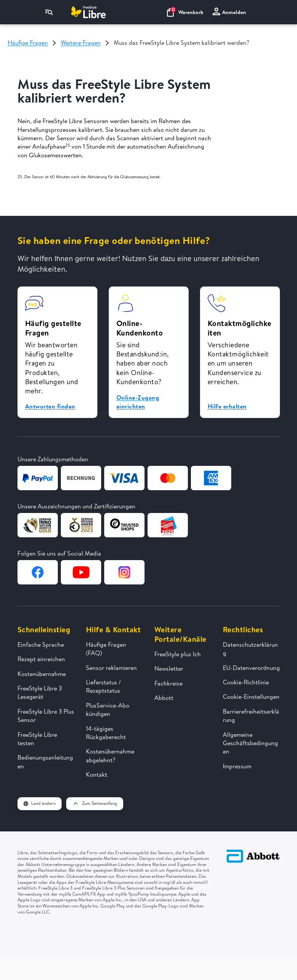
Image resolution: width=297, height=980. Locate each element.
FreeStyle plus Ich (178, 654)
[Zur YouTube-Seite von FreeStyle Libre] (81, 572)
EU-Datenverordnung (251, 668)
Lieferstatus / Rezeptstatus (103, 686)
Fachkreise (168, 683)
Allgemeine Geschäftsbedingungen (250, 743)
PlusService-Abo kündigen (108, 709)
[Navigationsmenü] (49, 12)
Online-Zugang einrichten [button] (138, 402)
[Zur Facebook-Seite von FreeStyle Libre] (38, 572)
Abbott (164, 698)
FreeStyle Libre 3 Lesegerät (40, 692)
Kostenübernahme (42, 674)
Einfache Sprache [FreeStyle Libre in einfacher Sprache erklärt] (41, 644)
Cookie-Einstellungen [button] (251, 697)
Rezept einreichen (41, 659)
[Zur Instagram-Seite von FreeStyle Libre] (124, 572)
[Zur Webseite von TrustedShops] (124, 525)
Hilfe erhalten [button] (227, 406)
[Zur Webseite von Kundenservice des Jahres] (168, 525)
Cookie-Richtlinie (246, 682)
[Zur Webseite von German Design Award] (38, 525)
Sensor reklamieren (111, 668)
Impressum (237, 766)
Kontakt (97, 774)
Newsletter (169, 668)
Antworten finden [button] (50, 406)
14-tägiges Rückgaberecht (106, 733)
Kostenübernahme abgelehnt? (110, 755)
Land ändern (40, 803)
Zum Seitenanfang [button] (95, 803)
